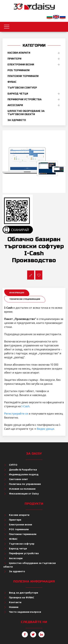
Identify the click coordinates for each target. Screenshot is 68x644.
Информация (17, 293)
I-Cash (25, 406)
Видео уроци (45, 429)
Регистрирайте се (16, 414)
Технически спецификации (25, 299)
